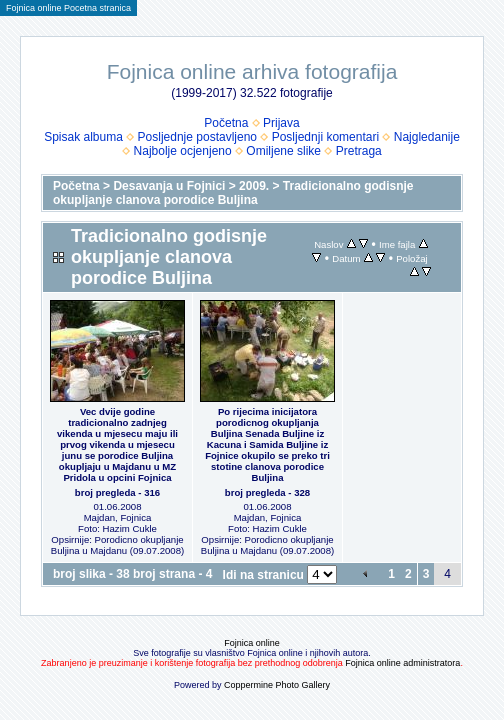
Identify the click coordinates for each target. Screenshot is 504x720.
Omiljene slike (283, 151)
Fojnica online (252, 643)
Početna (226, 123)
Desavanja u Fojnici (169, 186)
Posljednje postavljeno (197, 137)
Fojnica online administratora (402, 663)
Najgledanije (427, 137)
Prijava (281, 123)
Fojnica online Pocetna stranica (68, 8)
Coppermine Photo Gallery (277, 685)
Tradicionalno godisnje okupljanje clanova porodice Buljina (233, 193)
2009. (254, 186)
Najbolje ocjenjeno (183, 151)
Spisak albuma (83, 137)
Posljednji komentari (325, 137)
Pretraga (359, 151)
